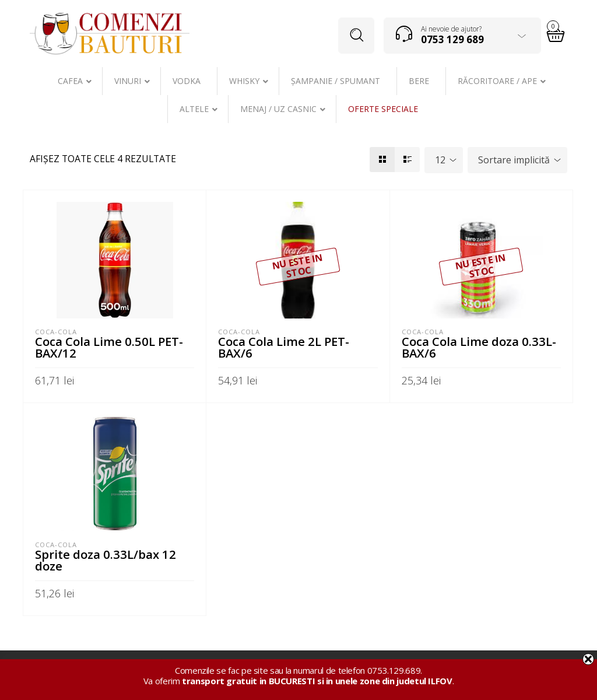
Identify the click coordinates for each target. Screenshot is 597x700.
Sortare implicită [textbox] (514, 160)
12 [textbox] (440, 160)
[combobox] (444, 160)
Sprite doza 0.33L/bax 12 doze (106, 560)
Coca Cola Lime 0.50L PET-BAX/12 (109, 347)
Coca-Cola (56, 332)
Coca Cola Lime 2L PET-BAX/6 (284, 347)
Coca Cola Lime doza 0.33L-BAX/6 (479, 347)
